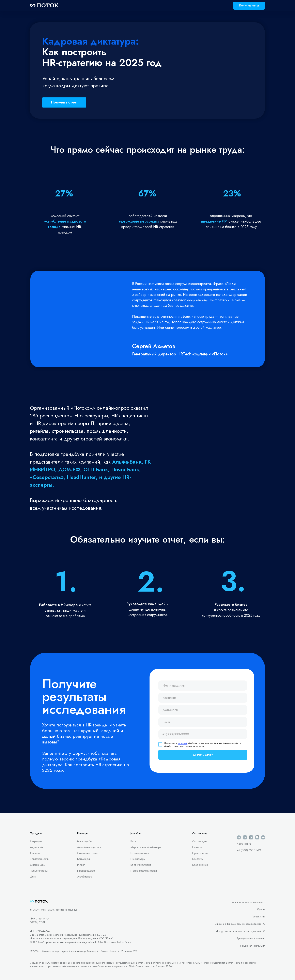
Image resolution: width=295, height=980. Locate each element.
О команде (199, 841)
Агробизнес (84, 877)
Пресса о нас (201, 853)
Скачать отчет (203, 755)
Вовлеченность (39, 859)
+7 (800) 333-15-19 (249, 850)
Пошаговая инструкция (253, 946)
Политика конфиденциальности (248, 902)
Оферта (261, 909)
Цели (33, 877)
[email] (203, 722)
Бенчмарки (84, 859)
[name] (203, 686)
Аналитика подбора (89, 847)
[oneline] (203, 698)
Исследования (140, 853)
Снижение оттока (88, 853)
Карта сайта (244, 844)
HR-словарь (138, 859)
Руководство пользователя (251, 938)
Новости (197, 847)
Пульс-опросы (39, 871)
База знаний (200, 865)
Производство (86, 871)
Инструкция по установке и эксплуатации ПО (240, 931)
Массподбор (85, 841)
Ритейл (81, 865)
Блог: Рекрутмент (141, 865)
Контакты (198, 859)
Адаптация (37, 847)
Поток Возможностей (144, 871)
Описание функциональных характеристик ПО (240, 924)
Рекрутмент (37, 841)
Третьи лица (258, 917)
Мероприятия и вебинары (146, 847)
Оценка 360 (38, 865)
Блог (133, 841)
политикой (183, 743)
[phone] (203, 734)
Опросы (35, 853)
